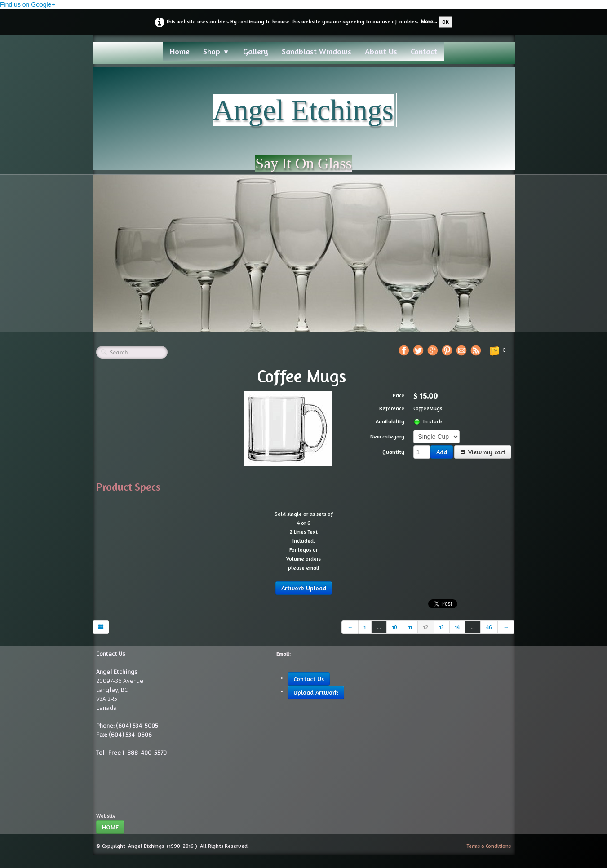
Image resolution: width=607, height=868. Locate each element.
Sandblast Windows (317, 51)
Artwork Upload (304, 588)
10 (395, 627)
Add (442, 452)
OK (445, 22)
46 (489, 627)
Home (180, 51)
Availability (390, 421)
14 (457, 627)
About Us (381, 51)
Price (399, 395)
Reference (392, 408)
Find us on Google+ (28, 4)
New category (387, 436)
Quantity (393, 452)
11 (410, 627)
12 (426, 627)
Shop (216, 51)
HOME (110, 827)
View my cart (483, 452)
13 (442, 627)
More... (429, 21)
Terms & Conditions (489, 846)
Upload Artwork (316, 692)
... (379, 627)
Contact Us (309, 679)
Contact (424, 51)
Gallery (256, 51)
